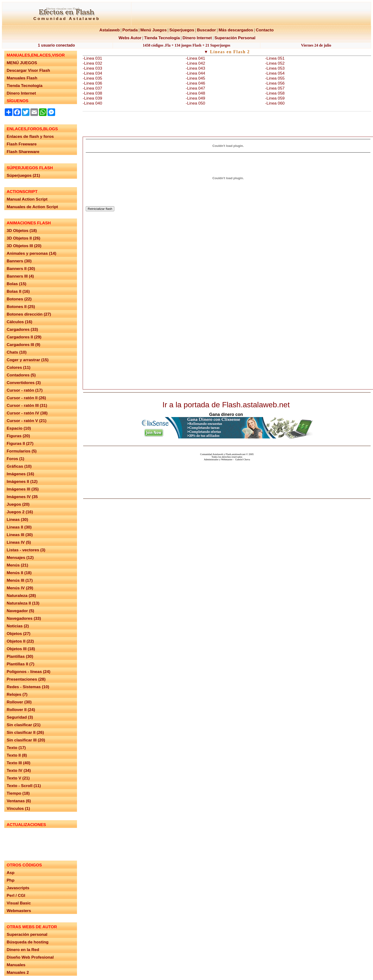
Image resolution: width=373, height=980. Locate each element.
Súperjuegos (182, 30)
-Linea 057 (275, 88)
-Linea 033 (92, 68)
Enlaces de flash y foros (30, 136)
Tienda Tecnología (162, 38)
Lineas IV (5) (19, 542)
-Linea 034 (92, 73)
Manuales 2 (18, 972)
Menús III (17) (20, 580)
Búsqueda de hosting (28, 942)
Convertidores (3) (24, 383)
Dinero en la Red (23, 950)
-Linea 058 (275, 93)
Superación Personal (235, 38)
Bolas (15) (17, 284)
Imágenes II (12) (22, 481)
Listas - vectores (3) (26, 550)
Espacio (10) (19, 428)
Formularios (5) (22, 451)
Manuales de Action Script (32, 207)
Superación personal (27, 934)
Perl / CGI (16, 895)
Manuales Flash (22, 78)
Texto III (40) (19, 763)
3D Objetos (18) (22, 231)
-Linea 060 (275, 103)
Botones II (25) (21, 307)
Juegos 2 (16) (20, 512)
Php (11, 880)
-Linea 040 (92, 103)
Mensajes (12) (20, 557)
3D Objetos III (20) (24, 246)
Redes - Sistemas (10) (28, 687)
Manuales (16, 965)
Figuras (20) (18, 436)
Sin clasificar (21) (24, 725)
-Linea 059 (275, 98)
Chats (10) (17, 352)
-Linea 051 (275, 58)
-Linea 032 (92, 63)
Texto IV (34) (19, 770)
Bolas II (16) (18, 291)
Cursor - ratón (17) (25, 390)
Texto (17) (16, 748)
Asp (11, 873)
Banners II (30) (21, 269)
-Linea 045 (196, 78)
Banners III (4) (20, 276)
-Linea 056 (275, 83)
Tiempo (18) (18, 793)
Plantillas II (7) (21, 664)
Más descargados (236, 30)
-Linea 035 (92, 78)
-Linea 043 (196, 68)
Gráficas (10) (19, 466)
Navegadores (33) (24, 618)
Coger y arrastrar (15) (28, 360)
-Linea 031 (92, 58)
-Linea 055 (275, 78)
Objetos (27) (19, 634)
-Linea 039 (92, 98)
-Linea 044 (196, 73)
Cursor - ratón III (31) (27, 405)
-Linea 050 (196, 103)
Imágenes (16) (20, 474)
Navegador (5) (20, 611)
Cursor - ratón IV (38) (27, 413)
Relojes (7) (17, 694)
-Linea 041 (196, 58)
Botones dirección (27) (29, 314)
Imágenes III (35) (23, 489)
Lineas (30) (17, 519)
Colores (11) (19, 367)
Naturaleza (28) (21, 596)
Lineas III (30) (20, 535)
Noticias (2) (18, 626)
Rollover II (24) (21, 710)
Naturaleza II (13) (23, 603)
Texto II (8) (17, 755)
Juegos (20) (18, 504)
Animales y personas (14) (31, 253)
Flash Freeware (22, 144)
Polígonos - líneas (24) (29, 672)
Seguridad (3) (20, 717)
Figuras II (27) (20, 443)
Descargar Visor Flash (28, 70)
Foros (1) (15, 459)
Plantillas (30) (20, 656)
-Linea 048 (196, 93)
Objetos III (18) (21, 649)
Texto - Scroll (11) (24, 786)
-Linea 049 (196, 98)
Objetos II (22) (20, 641)
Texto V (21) (18, 778)
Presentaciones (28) (26, 679)
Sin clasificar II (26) (25, 732)
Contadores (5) (21, 375)
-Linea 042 (196, 63)
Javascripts (18, 888)
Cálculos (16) (19, 322)
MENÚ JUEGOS (22, 63)
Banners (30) (19, 261)
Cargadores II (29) (24, 337)
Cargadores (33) (22, 329)
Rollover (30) (19, 702)
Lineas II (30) (19, 527)
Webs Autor (130, 38)
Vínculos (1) (18, 808)
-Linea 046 (196, 83)
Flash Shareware (23, 152)
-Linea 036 (92, 83)
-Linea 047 (196, 88)
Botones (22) (19, 299)
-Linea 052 (275, 63)
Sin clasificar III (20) (26, 740)
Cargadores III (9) (24, 345)
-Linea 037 (92, 88)
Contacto (265, 30)
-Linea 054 (275, 73)
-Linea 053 (275, 68)
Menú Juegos (154, 30)
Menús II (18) (19, 573)
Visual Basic (19, 903)
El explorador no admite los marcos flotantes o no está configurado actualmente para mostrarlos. (40, 842)
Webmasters (19, 911)
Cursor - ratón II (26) (26, 398)
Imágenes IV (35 (22, 497)
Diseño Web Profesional (30, 957)
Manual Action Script (27, 199)
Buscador (206, 30)
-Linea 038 (92, 93)
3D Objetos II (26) (24, 238)
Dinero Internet (197, 38)
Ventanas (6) (19, 801)
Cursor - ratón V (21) (27, 421)
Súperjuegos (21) (23, 175)
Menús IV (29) (20, 588)
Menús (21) (17, 565)
